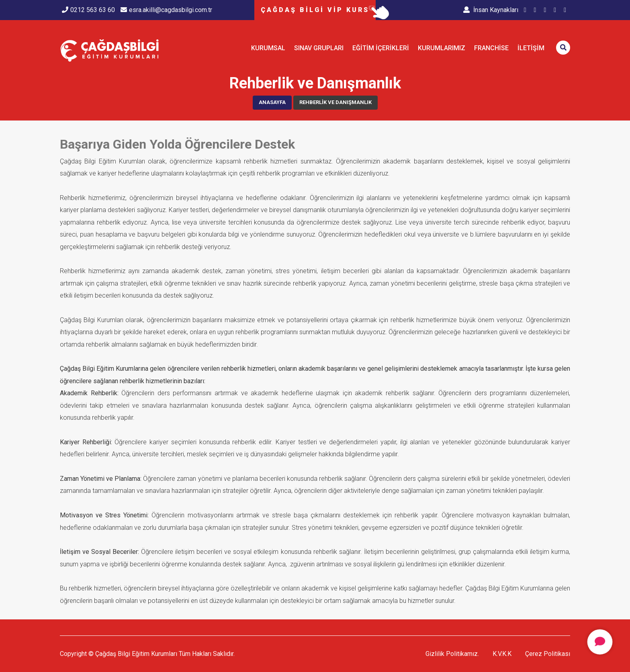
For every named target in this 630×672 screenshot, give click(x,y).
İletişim (531, 48)
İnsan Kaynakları (491, 10)
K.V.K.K (502, 654)
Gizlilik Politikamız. (452, 654)
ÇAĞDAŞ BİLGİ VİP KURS (315, 10)
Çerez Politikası (548, 654)
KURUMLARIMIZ (442, 48)
